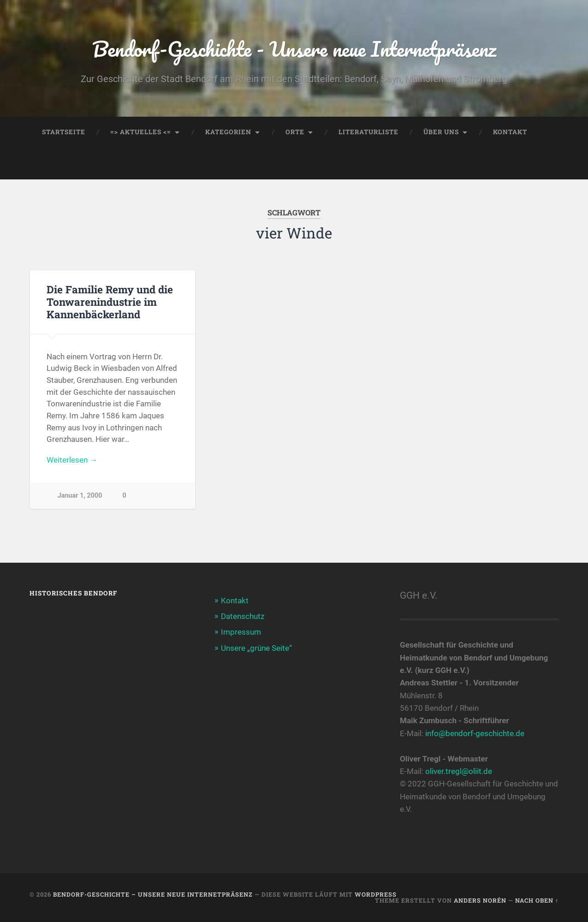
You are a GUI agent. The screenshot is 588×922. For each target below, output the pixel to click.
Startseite (64, 132)
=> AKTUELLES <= (141, 132)
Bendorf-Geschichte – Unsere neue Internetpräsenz (153, 894)
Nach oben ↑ (537, 900)
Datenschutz (243, 616)
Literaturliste (368, 132)
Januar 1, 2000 (80, 496)
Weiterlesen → (72, 460)
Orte (295, 132)
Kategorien (228, 132)
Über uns (441, 132)
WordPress (376, 894)
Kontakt (510, 132)
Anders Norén (480, 900)
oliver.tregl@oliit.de (459, 771)
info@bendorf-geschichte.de (475, 733)
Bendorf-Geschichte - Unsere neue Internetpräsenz (294, 49)
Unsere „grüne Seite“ (256, 648)
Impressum (241, 632)
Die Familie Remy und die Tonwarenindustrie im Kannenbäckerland (110, 302)
